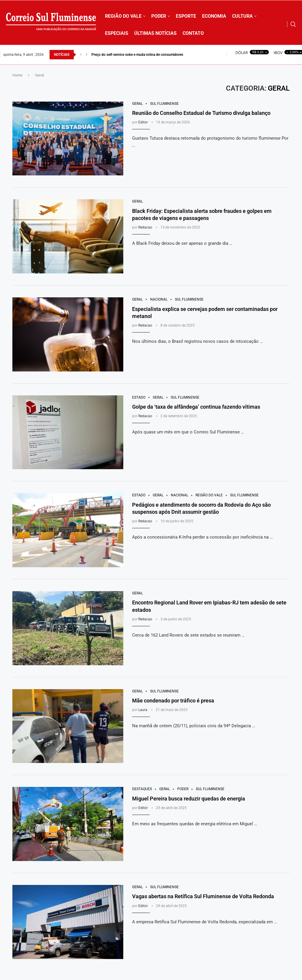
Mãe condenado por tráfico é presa (173, 701)
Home (17, 75)
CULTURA (242, 16)
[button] (81, 55)
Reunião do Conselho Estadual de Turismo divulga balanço (201, 113)
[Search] (293, 24)
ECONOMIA (214, 16)
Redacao (145, 227)
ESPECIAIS (117, 33)
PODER (159, 16)
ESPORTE (186, 16)
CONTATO (193, 33)
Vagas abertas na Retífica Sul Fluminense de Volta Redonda (203, 896)
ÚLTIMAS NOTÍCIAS (155, 33)
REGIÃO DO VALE (123, 16)
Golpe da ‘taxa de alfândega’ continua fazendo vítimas (196, 407)
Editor (143, 122)
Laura (143, 710)
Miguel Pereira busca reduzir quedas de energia (189, 799)
